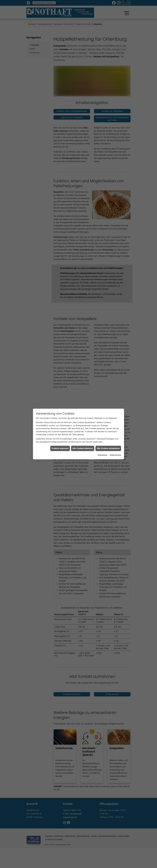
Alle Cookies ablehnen (83, 419)
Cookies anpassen (60, 419)
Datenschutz (115, 425)
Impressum (102, 425)
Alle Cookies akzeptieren (108, 419)
